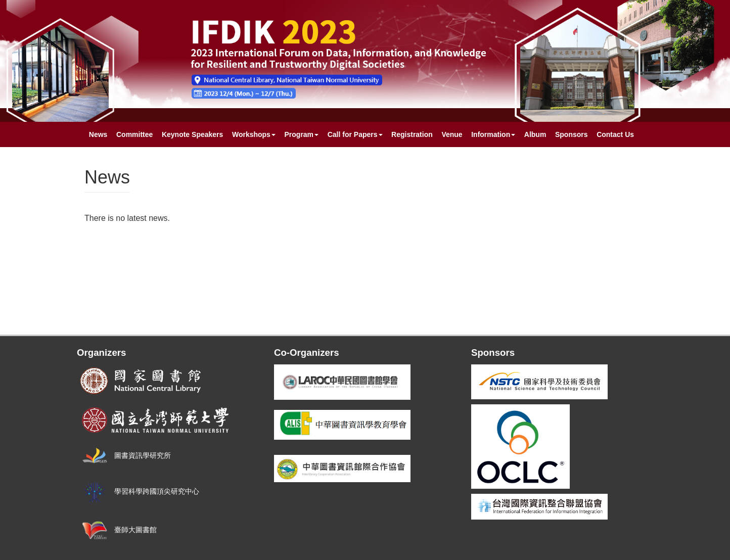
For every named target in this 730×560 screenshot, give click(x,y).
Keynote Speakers (192, 134)
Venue (452, 134)
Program (302, 134)
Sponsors (572, 134)
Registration (412, 134)
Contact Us (615, 134)
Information (493, 134)
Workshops (254, 134)
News (98, 134)
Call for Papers (355, 134)
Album (535, 134)
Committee (134, 134)
